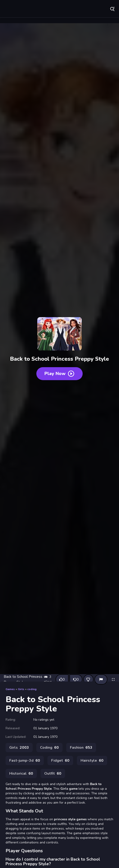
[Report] (101, 679)
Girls (21, 689)
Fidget (60, 761)
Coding (49, 748)
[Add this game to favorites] (88, 679)
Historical (21, 773)
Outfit (53, 773)
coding (32, 689)
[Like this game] (62, 679)
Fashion (81, 748)
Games (10, 689)
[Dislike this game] (76, 679)
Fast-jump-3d (25, 761)
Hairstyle (92, 761)
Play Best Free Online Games (36, 9)
